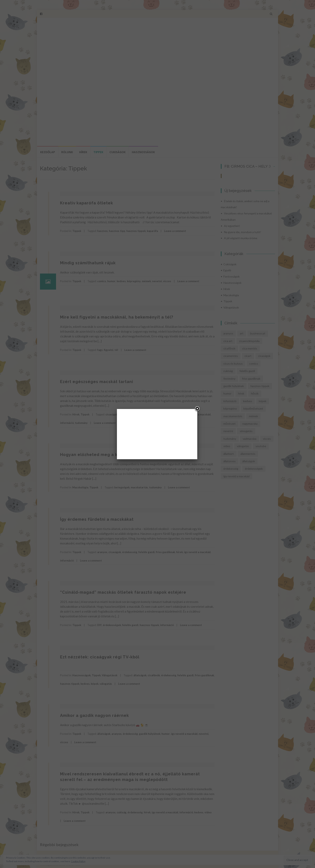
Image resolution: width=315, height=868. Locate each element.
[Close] (197, 409)
